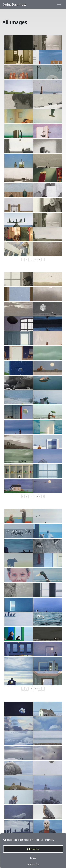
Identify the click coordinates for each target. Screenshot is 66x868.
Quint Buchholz (14, 4)
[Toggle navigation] (59, 4)
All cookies (33, 849)
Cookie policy (33, 864)
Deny (33, 858)
